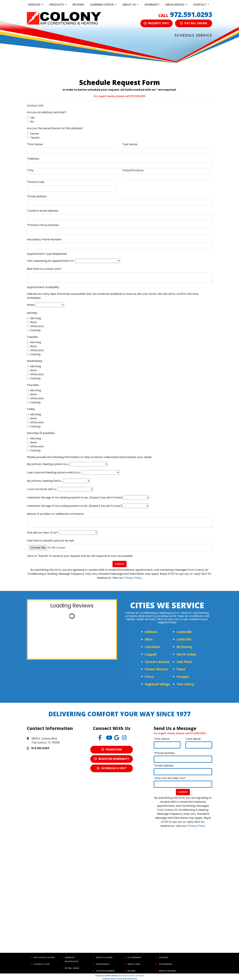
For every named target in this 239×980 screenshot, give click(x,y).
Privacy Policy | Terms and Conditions (120, 979)
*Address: (33, 159)
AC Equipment (134, 957)
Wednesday (35, 361)
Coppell (151, 654)
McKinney (184, 647)
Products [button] (57, 5)
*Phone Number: (164, 753)
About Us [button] (129, 5)
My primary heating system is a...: (48, 464)
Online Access (111, 976)
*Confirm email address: (43, 211)
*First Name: (35, 144)
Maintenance (103, 964)
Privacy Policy (133, 578)
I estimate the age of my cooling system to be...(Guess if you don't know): (75, 506)
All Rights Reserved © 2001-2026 (131, 976)
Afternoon (37, 326)
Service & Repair (104, 957)
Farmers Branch (157, 662)
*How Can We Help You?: (170, 778)
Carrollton (153, 647)
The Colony (185, 684)
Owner (35, 134)
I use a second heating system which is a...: (54, 472)
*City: (30, 170)
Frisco (149, 677)
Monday (32, 313)
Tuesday (32, 337)
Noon (34, 322)
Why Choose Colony (44, 957)
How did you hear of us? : (43, 533)
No (32, 122)
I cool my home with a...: (42, 489)
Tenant (35, 138)
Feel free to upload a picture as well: (51, 541)
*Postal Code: (36, 182)
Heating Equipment (106, 971)
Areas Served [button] (175, 5)
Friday (31, 409)
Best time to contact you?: (44, 269)
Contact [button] (200, 5)
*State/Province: (133, 170)
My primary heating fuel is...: (45, 481)
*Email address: (37, 196)
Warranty (152, 5)
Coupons (163, 957)
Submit (120, 564)
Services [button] (35, 5)
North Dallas (186, 654)
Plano (181, 669)
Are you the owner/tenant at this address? (55, 128)
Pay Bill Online (72, 968)
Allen (149, 639)
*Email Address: (164, 766)
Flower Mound (156, 669)
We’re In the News (167, 971)
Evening (35, 330)
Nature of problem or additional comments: (55, 514)
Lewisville (184, 632)
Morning (36, 318)
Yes (32, 118)
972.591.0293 (191, 14)
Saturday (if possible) (41, 433)
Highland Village (157, 684)
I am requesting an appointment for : (51, 261)
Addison (151, 632)
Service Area (134, 964)
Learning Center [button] (102, 5)
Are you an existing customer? (47, 112)
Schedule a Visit (42, 964)
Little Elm (184, 639)
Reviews (78, 5)
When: (31, 305)
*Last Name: (130, 144)
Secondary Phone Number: (44, 239)
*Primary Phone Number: (43, 225)
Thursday (33, 385)
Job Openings (165, 964)
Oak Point (184, 662)
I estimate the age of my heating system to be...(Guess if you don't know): (75, 498)
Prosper (183, 677)
